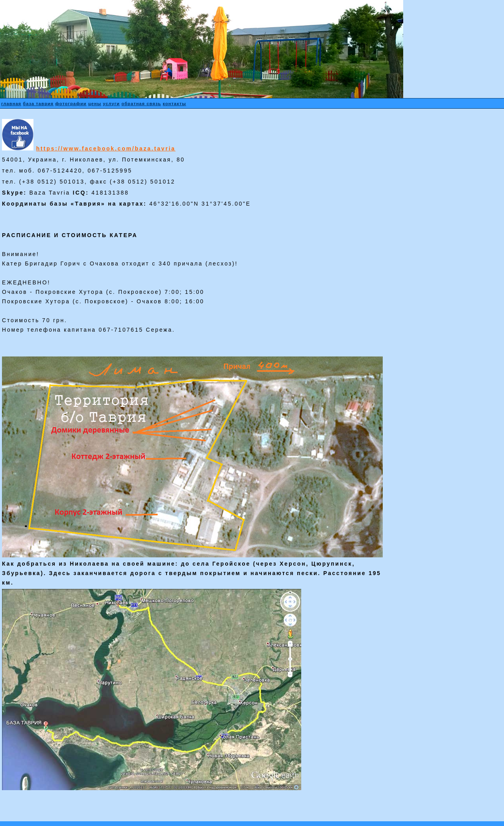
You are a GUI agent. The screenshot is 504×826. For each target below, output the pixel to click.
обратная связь (141, 104)
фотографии (71, 104)
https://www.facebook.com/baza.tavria (106, 148)
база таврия (38, 104)
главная (11, 104)
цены (95, 104)
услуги (111, 104)
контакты (174, 104)
